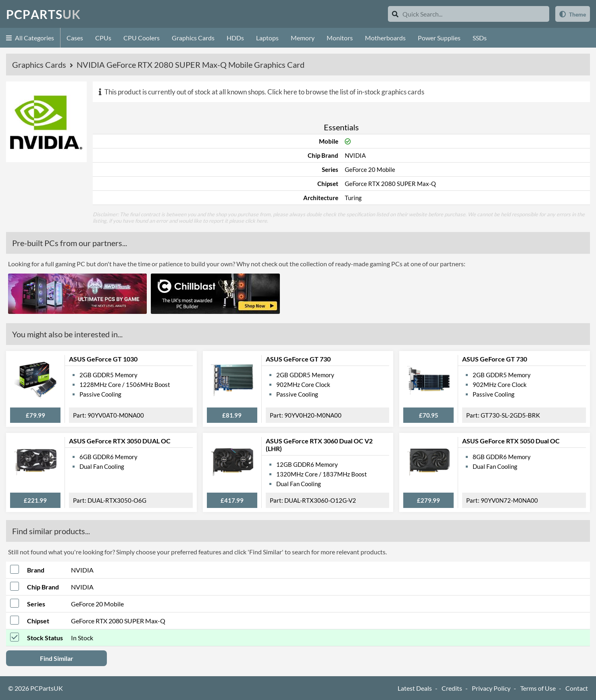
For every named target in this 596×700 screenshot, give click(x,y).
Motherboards (385, 38)
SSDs (480, 38)
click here (256, 221)
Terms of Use (538, 688)
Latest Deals (415, 688)
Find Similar (57, 658)
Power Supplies (439, 38)
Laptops (267, 38)
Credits (452, 688)
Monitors (340, 38)
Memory (303, 38)
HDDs (235, 38)
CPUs (103, 38)
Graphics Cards (193, 38)
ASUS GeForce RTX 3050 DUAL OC (120, 441)
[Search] (395, 14)
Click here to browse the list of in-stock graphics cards (346, 92)
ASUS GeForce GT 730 (298, 359)
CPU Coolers (142, 38)
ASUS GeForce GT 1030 (103, 359)
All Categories (30, 38)
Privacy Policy (491, 688)
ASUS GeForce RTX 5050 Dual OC (511, 441)
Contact (577, 688)
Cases (75, 38)
